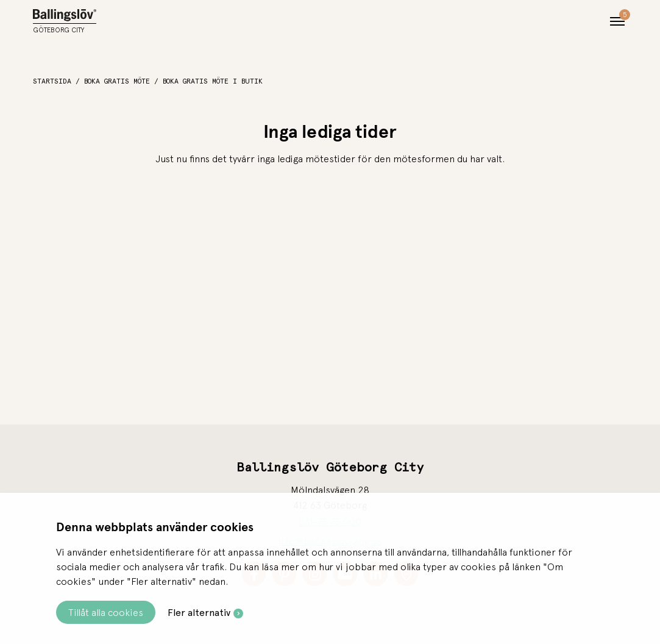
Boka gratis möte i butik (213, 81)
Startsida (52, 81)
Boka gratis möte (117, 81)
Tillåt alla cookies (106, 612)
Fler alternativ (199, 613)
